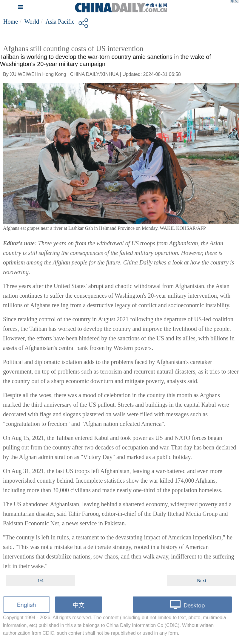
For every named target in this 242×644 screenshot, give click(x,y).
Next (202, 580)
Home (11, 22)
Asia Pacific (60, 22)
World (32, 22)
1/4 (40, 580)
